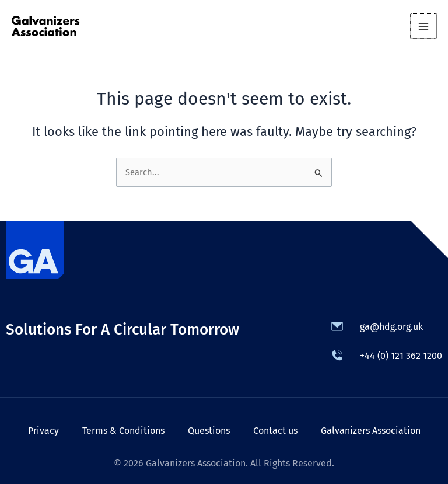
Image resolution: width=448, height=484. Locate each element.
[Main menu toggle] (424, 26)
